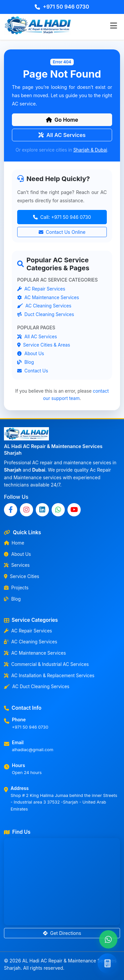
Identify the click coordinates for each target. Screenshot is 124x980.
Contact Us (33, 370)
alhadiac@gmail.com (33, 750)
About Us (31, 354)
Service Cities (22, 576)
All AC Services (62, 135)
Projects (16, 588)
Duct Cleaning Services (46, 314)
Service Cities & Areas (44, 345)
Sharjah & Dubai (90, 150)
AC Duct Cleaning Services (37, 686)
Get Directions (62, 933)
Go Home (62, 120)
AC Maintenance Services (48, 297)
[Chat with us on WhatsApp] (108, 939)
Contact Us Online (62, 232)
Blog (26, 362)
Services (17, 565)
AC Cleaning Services (44, 306)
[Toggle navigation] (113, 26)
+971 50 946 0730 (62, 7)
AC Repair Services (41, 289)
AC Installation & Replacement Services (49, 676)
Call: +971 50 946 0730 (62, 217)
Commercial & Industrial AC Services (46, 664)
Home (14, 543)
